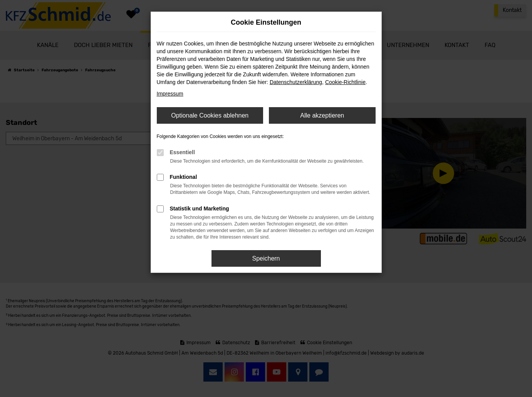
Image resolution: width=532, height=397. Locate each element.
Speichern (266, 258)
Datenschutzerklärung (296, 82)
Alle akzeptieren (322, 115)
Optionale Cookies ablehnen (210, 115)
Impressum (170, 94)
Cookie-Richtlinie (345, 82)
